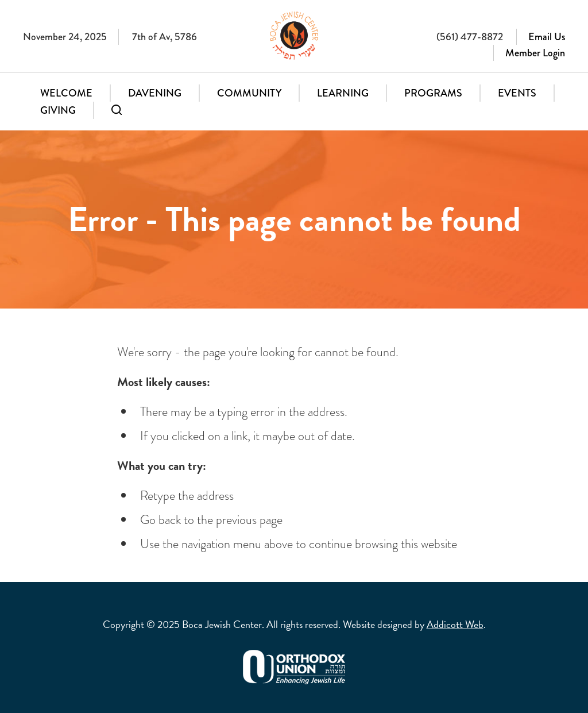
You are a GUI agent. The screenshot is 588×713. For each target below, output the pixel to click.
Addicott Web (455, 624)
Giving (58, 110)
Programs (433, 93)
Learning (343, 93)
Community (249, 93)
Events (517, 93)
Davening (155, 93)
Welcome (66, 93)
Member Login (535, 53)
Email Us (547, 37)
